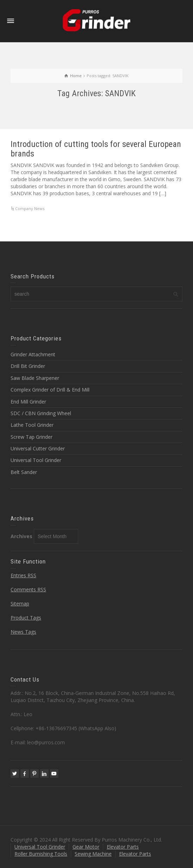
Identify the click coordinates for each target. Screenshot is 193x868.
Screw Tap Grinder (32, 437)
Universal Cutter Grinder (38, 448)
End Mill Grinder (28, 402)
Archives (21, 536)
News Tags (23, 632)
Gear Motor (86, 847)
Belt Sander (24, 472)
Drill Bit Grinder (28, 366)
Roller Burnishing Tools (41, 854)
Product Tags (26, 618)
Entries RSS (23, 575)
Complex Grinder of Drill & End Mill (50, 390)
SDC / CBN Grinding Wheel (41, 413)
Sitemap (20, 604)
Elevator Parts (123, 847)
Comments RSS (28, 589)
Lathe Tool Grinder (32, 425)
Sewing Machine (93, 854)
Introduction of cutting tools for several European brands (96, 149)
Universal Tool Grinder (36, 460)
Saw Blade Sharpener (35, 378)
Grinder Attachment (33, 354)
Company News (30, 208)
